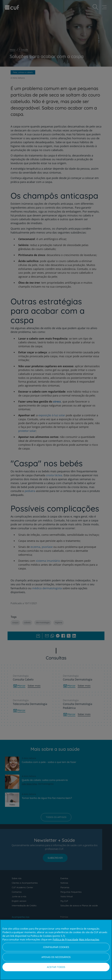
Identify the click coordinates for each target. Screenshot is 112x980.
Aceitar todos (56, 967)
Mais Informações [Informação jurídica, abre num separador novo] (89, 940)
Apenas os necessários (56, 957)
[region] (56, 950)
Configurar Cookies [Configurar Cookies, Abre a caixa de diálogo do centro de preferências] (56, 947)
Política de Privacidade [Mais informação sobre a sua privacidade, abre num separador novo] (65, 940)
